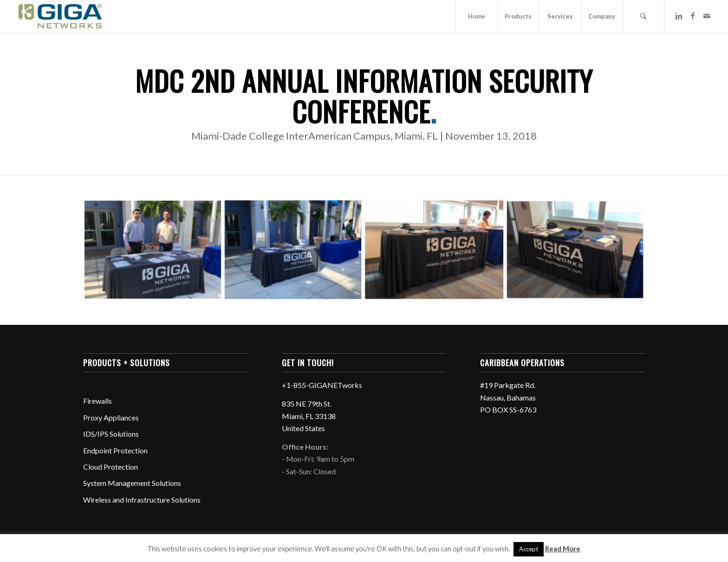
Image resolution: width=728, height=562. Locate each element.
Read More (563, 549)
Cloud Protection (110, 467)
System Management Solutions (132, 483)
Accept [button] (529, 549)
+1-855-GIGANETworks (322, 385)
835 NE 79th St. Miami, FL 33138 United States (309, 416)
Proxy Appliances (111, 417)
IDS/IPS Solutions (111, 434)
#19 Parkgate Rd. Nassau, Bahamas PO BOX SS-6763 (508, 397)
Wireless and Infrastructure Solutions (142, 500)
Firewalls (97, 401)
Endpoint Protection (115, 450)
